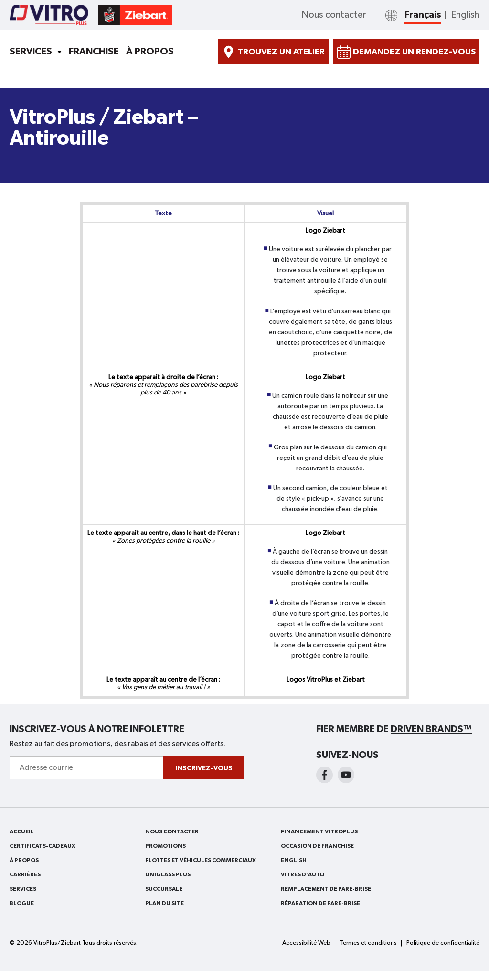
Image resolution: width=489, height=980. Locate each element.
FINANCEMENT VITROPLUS (319, 831)
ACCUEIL (22, 831)
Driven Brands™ (431, 729)
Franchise (94, 52)
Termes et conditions (368, 943)
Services (31, 52)
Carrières (25, 874)
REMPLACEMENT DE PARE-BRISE (326, 889)
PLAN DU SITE (165, 903)
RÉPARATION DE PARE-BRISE (320, 903)
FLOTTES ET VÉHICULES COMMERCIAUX (201, 860)
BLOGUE (22, 903)
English (465, 15)
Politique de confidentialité (443, 943)
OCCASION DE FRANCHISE (317, 846)
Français (423, 15)
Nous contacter (334, 15)
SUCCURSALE (164, 889)
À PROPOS (150, 52)
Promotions (165, 846)
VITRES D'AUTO (303, 874)
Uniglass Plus (168, 874)
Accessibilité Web (306, 943)
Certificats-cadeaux (43, 846)
